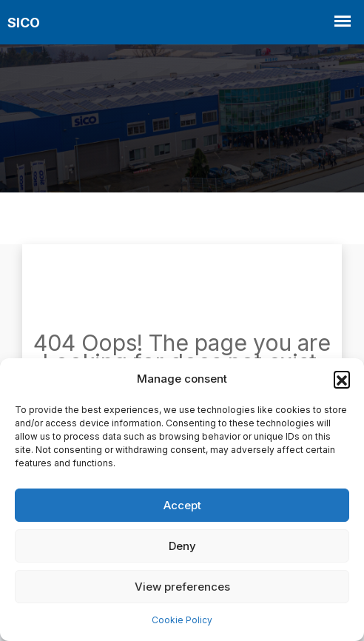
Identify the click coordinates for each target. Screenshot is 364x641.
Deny (182, 546)
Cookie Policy (182, 620)
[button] (342, 379)
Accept (182, 505)
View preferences (182, 587)
